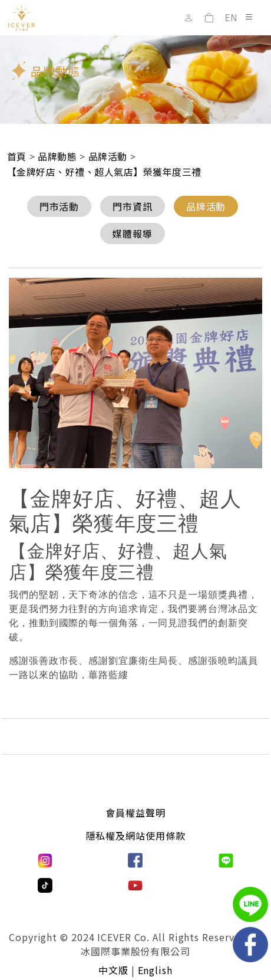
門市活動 (60, 206)
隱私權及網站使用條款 (136, 836)
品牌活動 (206, 206)
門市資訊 (133, 206)
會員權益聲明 (135, 813)
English (155, 970)
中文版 (113, 970)
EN (231, 18)
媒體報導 (133, 234)
